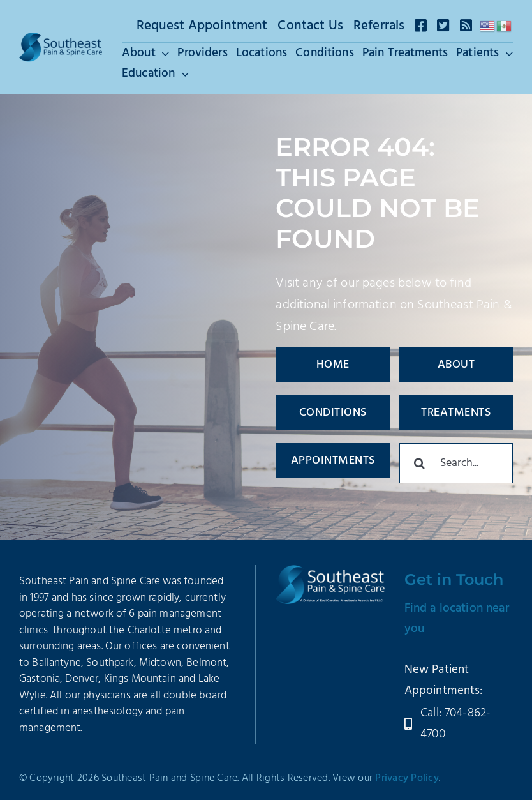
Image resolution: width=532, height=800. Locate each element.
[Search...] (456, 463)
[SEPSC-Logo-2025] (61, 39)
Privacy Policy (407, 778)
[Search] (419, 463)
